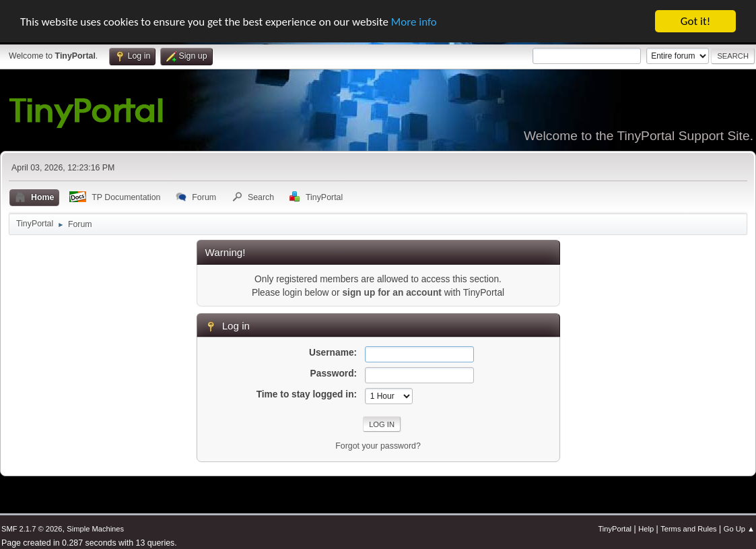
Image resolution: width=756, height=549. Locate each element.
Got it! (695, 21)
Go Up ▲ (739, 529)
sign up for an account (391, 293)
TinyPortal (615, 529)
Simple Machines (95, 529)
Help (646, 529)
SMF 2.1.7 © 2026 (32, 529)
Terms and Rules (688, 529)
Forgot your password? (378, 446)
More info (414, 21)
